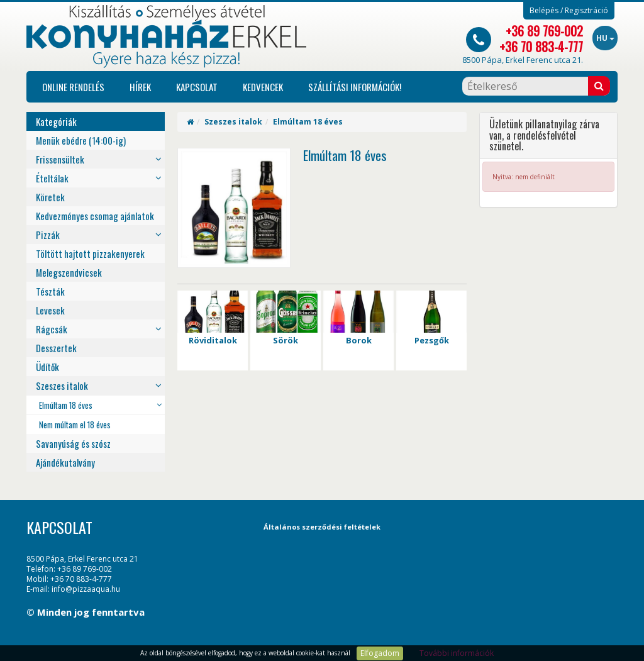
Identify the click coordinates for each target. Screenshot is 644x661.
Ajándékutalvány (65, 462)
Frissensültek (60, 159)
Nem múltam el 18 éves (75, 425)
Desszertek (56, 348)
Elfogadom (380, 653)
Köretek (50, 197)
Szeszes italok (62, 386)
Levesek (50, 310)
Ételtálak (52, 178)
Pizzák (48, 235)
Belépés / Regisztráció (569, 11)
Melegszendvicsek (69, 272)
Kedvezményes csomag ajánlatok (95, 216)
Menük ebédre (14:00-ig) (81, 140)
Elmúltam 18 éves (66, 405)
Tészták (50, 291)
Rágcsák (52, 329)
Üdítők (47, 367)
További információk (457, 653)
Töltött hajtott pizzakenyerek (90, 253)
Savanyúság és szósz (73, 443)
